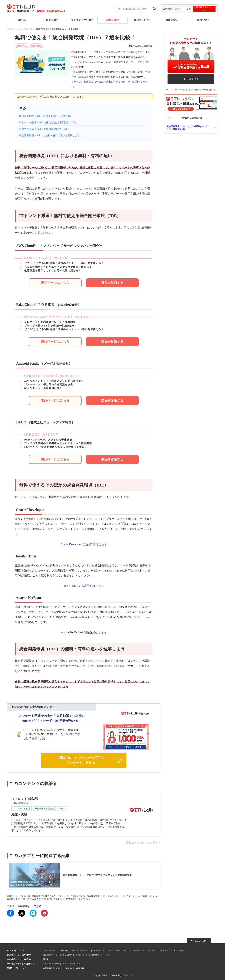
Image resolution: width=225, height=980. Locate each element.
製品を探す (52, 20)
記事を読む (112, 20)
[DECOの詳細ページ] (55, 459)
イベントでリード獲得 (72, 963)
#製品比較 (22, 46)
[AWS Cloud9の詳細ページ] (55, 283)
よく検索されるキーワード (99, 955)
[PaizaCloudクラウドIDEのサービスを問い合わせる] (112, 342)
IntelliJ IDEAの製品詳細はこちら (84, 586)
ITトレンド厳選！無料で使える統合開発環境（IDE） (48, 122)
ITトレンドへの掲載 (51, 963)
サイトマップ (165, 950)
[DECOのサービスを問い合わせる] (112, 459)
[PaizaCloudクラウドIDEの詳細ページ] (55, 342)
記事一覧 (28, 29)
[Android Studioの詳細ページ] (55, 401)
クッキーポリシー (137, 950)
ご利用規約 (64, 950)
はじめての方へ (143, 20)
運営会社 (152, 950)
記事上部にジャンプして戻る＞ (143, 843)
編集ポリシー (99, 950)
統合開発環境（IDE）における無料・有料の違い (46, 116)
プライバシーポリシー (117, 950)
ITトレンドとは (49, 950)
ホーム (22, 20)
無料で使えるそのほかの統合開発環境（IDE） (45, 129)
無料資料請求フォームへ (204, 9)
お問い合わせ (179, 950)
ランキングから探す (82, 20)
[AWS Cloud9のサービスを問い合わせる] (112, 283)
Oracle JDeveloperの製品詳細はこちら (84, 544)
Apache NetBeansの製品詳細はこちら (84, 632)
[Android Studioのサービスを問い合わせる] (112, 401)
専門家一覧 (80, 955)
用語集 (46, 959)
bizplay (69, 968)
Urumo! (59, 968)
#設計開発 (36, 46)
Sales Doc (80, 968)
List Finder (47, 968)
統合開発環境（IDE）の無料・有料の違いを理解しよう (49, 135)
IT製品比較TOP (14, 29)
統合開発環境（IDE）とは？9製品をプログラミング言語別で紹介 (188, 128)
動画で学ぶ (203, 20)
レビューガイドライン (81, 950)
